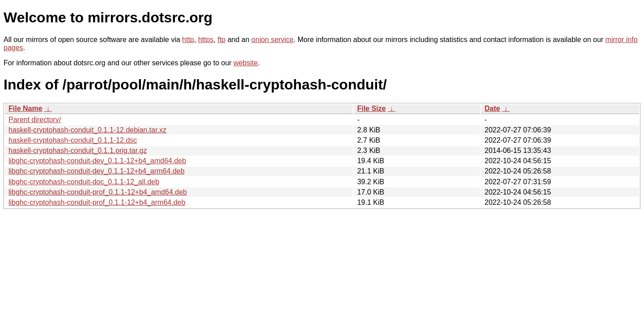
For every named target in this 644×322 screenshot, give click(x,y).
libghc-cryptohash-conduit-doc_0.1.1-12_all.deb (84, 182)
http (188, 40)
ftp (221, 40)
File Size (372, 108)
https (206, 40)
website (246, 63)
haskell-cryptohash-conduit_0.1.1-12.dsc (73, 140)
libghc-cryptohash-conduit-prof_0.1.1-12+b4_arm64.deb (97, 202)
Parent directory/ (35, 120)
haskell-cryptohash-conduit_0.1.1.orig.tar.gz (78, 150)
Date (492, 108)
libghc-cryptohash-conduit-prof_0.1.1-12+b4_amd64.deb (98, 192)
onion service (272, 40)
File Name (25, 108)
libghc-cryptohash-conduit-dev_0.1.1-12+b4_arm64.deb (97, 171)
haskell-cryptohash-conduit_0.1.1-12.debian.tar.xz (87, 130)
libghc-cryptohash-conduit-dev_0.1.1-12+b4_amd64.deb (97, 161)
